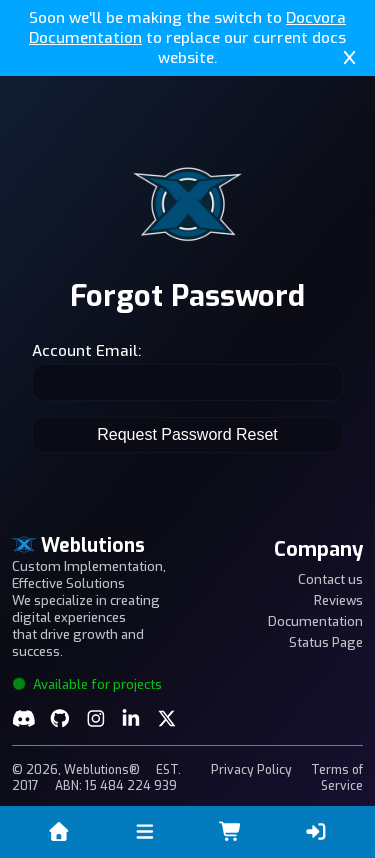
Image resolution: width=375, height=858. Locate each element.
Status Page (326, 642)
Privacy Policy (251, 770)
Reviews (338, 600)
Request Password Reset (187, 434)
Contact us (330, 579)
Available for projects (87, 684)
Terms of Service (337, 778)
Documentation (315, 621)
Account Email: (86, 351)
